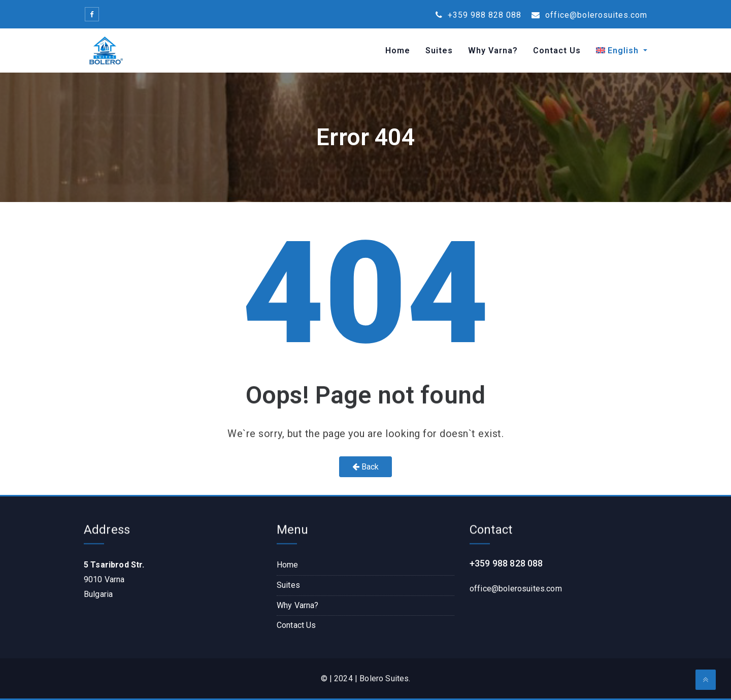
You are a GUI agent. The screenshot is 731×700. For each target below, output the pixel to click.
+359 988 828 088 (478, 15)
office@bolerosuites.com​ (516, 589)
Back (366, 467)
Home (398, 51)
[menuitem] (618, 51)
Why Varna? (493, 51)
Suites (439, 51)
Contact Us (557, 51)
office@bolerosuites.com (589, 15)
